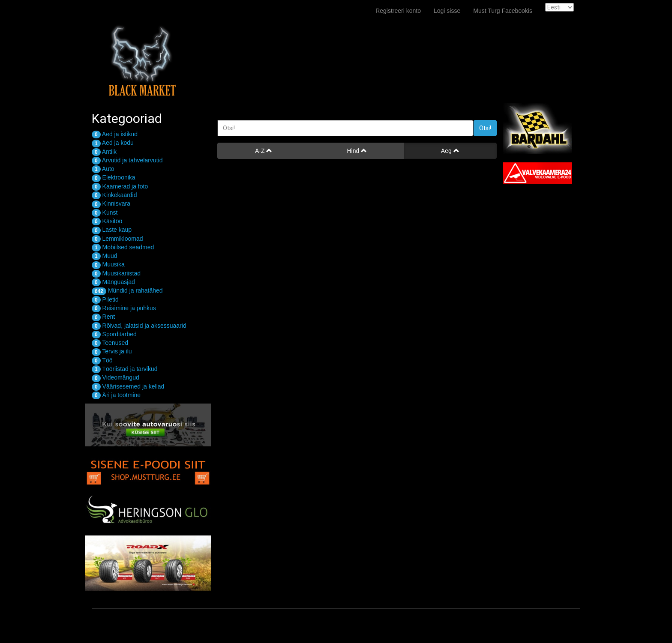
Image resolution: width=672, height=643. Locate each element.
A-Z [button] (264, 151)
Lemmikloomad (117, 239)
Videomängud (115, 377)
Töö (102, 360)
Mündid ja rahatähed (127, 290)
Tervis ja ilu (112, 351)
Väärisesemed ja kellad (128, 386)
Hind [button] (357, 151)
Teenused (110, 343)
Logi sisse (447, 11)
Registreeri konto (398, 11)
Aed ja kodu (113, 143)
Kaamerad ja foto (120, 186)
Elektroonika (114, 177)
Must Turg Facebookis (503, 11)
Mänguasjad (113, 282)
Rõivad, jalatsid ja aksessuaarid (139, 326)
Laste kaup (112, 230)
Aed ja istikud (115, 134)
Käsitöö (107, 221)
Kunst (105, 212)
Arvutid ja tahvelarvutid (127, 160)
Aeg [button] (450, 151)
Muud (105, 256)
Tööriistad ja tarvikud (125, 369)
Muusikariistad (116, 273)
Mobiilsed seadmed (123, 247)
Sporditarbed (114, 334)
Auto (103, 169)
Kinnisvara (111, 203)
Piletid (105, 299)
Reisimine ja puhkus (124, 308)
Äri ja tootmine (116, 395)
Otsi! (485, 128)
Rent (103, 317)
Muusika (108, 264)
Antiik (104, 152)
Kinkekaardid (114, 195)
